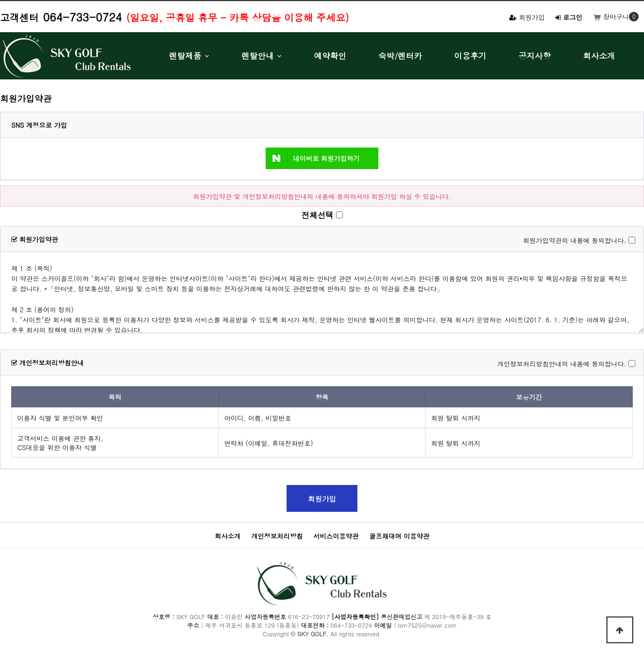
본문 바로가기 (0, 0)
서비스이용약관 (336, 536)
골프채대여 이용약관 (399, 536)
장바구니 (611, 16)
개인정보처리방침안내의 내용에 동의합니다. (562, 363)
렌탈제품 (185, 56)
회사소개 (599, 56)
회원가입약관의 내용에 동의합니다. (575, 240)
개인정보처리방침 (277, 536)
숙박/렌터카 (400, 56)
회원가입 (527, 17)
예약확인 (330, 56)
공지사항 (535, 56)
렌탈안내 (258, 56)
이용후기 (470, 56)
